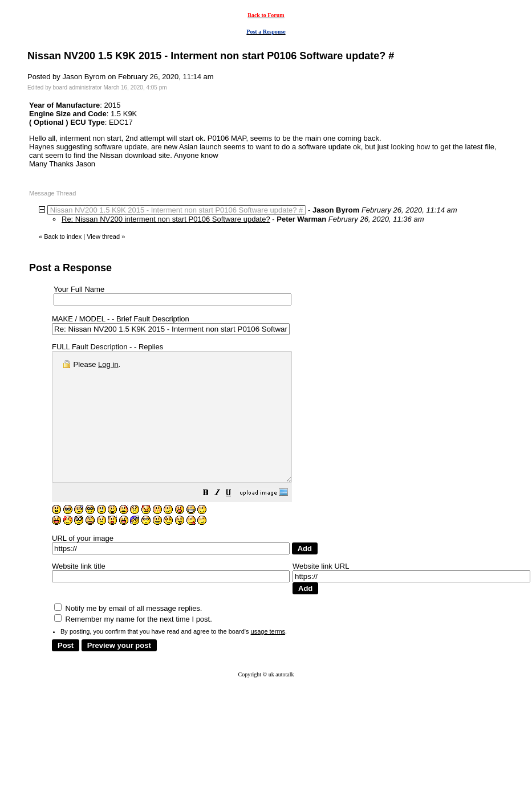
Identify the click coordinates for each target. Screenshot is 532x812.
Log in (108, 364)
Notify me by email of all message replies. (128, 634)
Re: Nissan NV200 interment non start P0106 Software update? (166, 219)
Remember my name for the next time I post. (133, 645)
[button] (234, 520)
